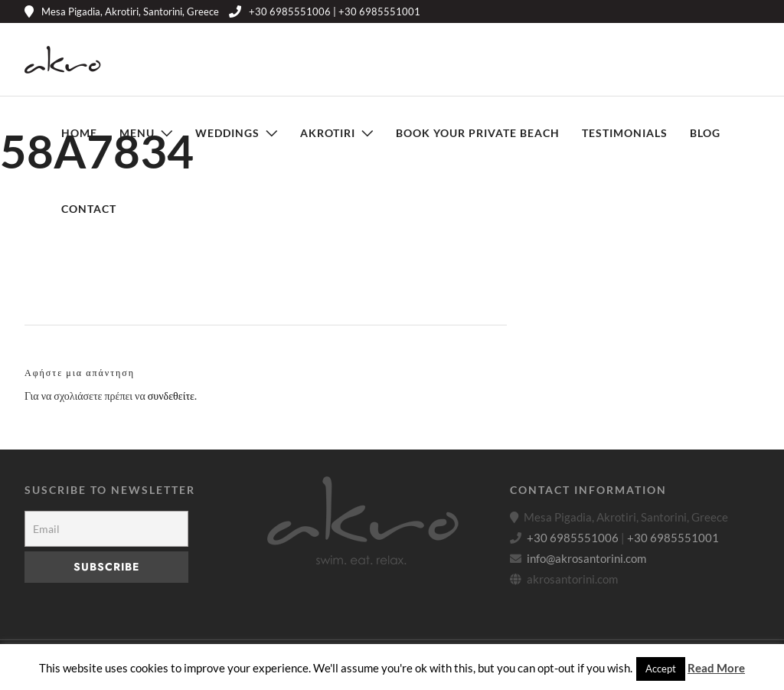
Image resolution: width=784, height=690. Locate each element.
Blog (705, 133)
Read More (716, 668)
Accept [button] (661, 669)
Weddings (227, 133)
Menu (137, 133)
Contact (89, 209)
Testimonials (625, 133)
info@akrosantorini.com (586, 558)
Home (79, 133)
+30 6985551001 (673, 538)
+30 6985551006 (573, 538)
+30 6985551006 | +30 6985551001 (325, 11)
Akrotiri (328, 133)
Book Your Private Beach (478, 133)
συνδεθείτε (171, 396)
